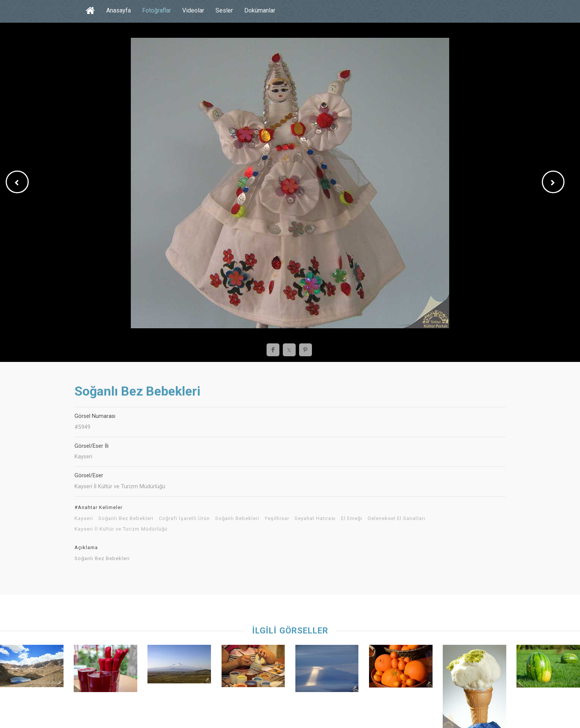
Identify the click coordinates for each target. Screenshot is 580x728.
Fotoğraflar (157, 10)
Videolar (193, 10)
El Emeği (352, 518)
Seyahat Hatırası (315, 518)
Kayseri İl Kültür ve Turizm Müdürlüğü (121, 529)
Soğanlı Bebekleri (237, 518)
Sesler (224, 10)
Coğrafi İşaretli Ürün (184, 518)
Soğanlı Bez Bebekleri (126, 518)
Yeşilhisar (277, 518)
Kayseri (84, 518)
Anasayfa (119, 10)
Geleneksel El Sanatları (396, 518)
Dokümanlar (260, 10)
